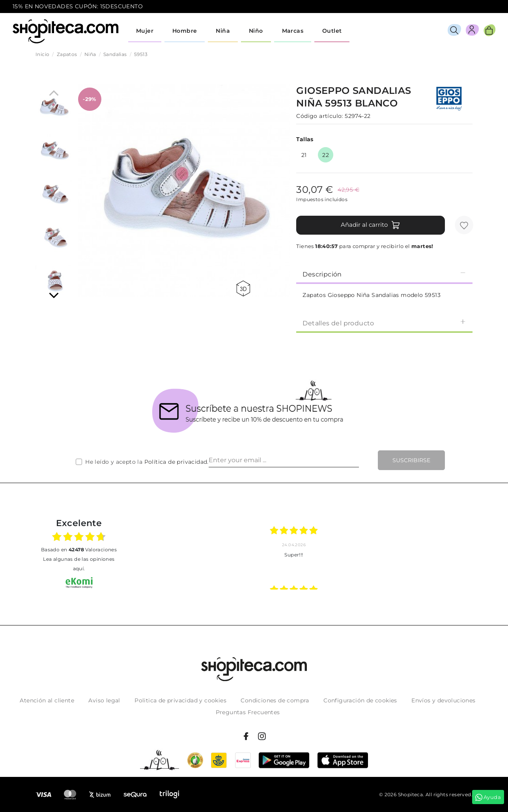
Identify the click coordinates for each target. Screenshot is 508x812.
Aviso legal (104, 700)
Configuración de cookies (360, 700)
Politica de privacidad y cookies (180, 700)
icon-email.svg (481, 7)
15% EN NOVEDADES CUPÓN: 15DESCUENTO (78, 6)
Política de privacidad (176, 462)
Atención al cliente (47, 700)
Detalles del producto (384, 323)
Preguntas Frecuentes (248, 712)
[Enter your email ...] (284, 460)
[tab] (384, 274)
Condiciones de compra (275, 700)
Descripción (384, 274)
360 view (243, 288)
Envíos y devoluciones (443, 700)
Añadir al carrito (371, 225)
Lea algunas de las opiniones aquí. (79, 564)
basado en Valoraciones (79, 550)
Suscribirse (411, 460)
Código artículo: (319, 116)
